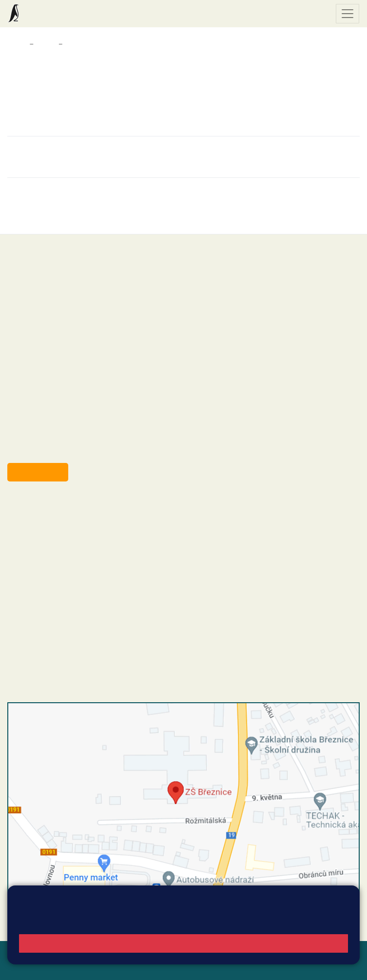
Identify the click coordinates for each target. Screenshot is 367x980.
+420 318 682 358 (47, 508)
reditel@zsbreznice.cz (62, 519)
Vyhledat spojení (326, 912)
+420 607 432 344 (81, 558)
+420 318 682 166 (78, 568)
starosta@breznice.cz (61, 450)
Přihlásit (21, 966)
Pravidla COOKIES (146, 966)
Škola (46, 44)
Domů (16, 44)
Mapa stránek (189, 954)
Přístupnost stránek (75, 966)
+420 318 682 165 (83, 548)
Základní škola (46, 14)
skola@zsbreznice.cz (61, 578)
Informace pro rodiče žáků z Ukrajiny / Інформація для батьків (163, 44)
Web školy (342, 954)
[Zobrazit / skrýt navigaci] (348, 14)
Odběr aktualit (38, 472)
